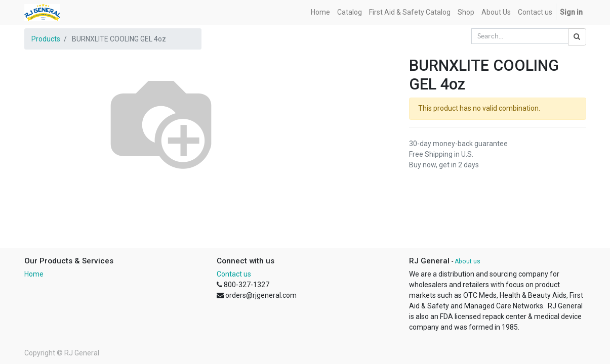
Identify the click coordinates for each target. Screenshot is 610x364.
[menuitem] (320, 12)
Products (46, 39)
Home (34, 274)
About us (467, 261)
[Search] (577, 37)
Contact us (234, 274)
